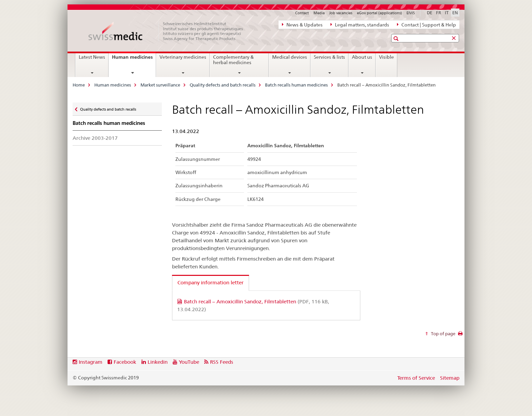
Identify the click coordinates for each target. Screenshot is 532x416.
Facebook (125, 362)
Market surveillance (160, 85)
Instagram (91, 362)
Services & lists (329, 57)
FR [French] (439, 13)
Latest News (92, 57)
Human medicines (134, 59)
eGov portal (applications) (379, 13)
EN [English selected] (455, 13)
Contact (302, 13)
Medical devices (290, 57)
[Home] (169, 31)
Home (79, 85)
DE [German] (430, 13)
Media (319, 13)
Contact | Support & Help (426, 24)
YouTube (189, 362)
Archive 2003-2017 (95, 138)
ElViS (411, 13)
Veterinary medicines (183, 57)
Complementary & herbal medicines (233, 60)
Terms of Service (416, 378)
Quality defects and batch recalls (223, 85)
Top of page (443, 334)
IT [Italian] (447, 13)
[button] (397, 39)
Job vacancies (341, 13)
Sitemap (450, 378)
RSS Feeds (222, 362)
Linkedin (158, 362)
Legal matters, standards (360, 24)
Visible (386, 57)
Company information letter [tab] (211, 282)
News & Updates (302, 24)
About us (362, 57)
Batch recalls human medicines (296, 85)
